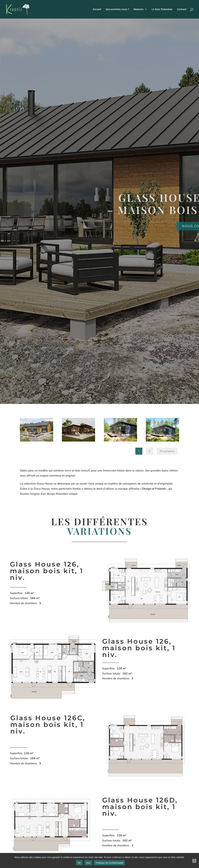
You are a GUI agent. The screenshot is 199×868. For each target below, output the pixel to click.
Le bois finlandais (162, 9)
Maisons (139, 9)
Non (88, 863)
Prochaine (167, 451)
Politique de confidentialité (109, 863)
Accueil (97, 9)
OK (79, 863)
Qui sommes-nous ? (117, 9)
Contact (182, 9)
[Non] (194, 861)
